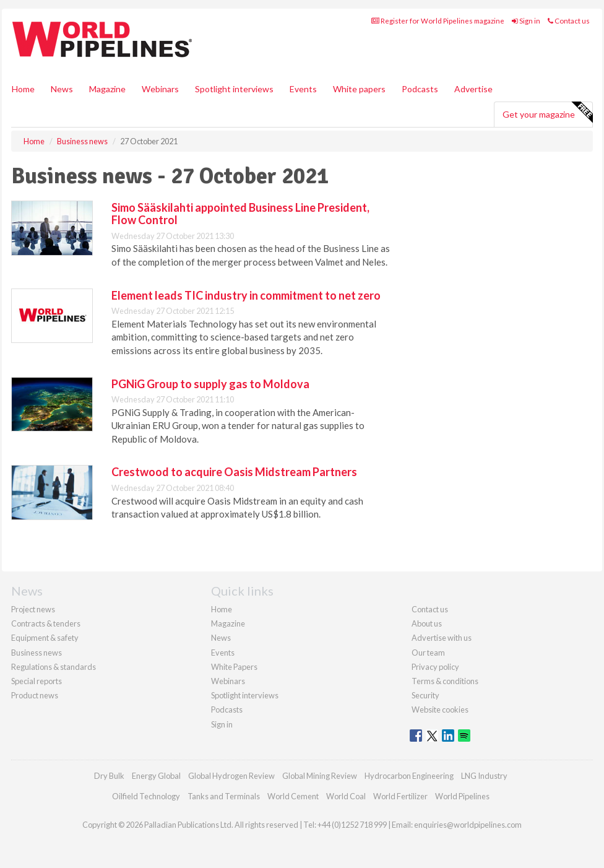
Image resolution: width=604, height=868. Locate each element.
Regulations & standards (54, 667)
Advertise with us (442, 638)
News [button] (62, 89)
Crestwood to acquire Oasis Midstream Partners (234, 472)
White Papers (234, 667)
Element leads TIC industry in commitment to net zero (246, 295)
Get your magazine (547, 113)
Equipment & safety (45, 638)
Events (303, 89)
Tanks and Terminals (224, 796)
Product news (35, 695)
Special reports (37, 681)
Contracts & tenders (46, 623)
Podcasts (420, 89)
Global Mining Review (320, 776)
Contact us (569, 21)
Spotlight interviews (234, 89)
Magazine (107, 89)
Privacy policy (435, 667)
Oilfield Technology (146, 796)
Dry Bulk (109, 776)
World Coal (346, 796)
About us (427, 623)
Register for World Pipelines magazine (438, 21)
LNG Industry (484, 776)
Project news (33, 609)
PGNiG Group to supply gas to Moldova (210, 384)
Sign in (526, 21)
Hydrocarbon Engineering (409, 776)
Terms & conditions (445, 681)
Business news (37, 653)
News (221, 638)
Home (23, 89)
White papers (359, 89)
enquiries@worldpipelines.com (468, 825)
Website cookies (440, 710)
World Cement (293, 796)
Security (425, 695)
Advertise (473, 89)
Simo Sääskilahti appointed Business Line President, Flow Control (240, 214)
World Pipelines (462, 796)
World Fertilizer (400, 796)
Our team (428, 653)
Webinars (160, 89)
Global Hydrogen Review (231, 776)
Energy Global (156, 776)
